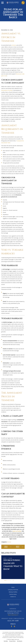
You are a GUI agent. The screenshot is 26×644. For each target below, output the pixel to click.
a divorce (14, 45)
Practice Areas (13, 594)
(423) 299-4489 (7, 531)
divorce (9, 542)
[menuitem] (6, 641)
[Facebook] (12, 626)
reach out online (17, 531)
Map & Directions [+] (13, 615)
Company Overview (13, 590)
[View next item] (13, 580)
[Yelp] (14, 626)
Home (13, 587)
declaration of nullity (7, 90)
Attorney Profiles (13, 592)
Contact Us (13, 597)
